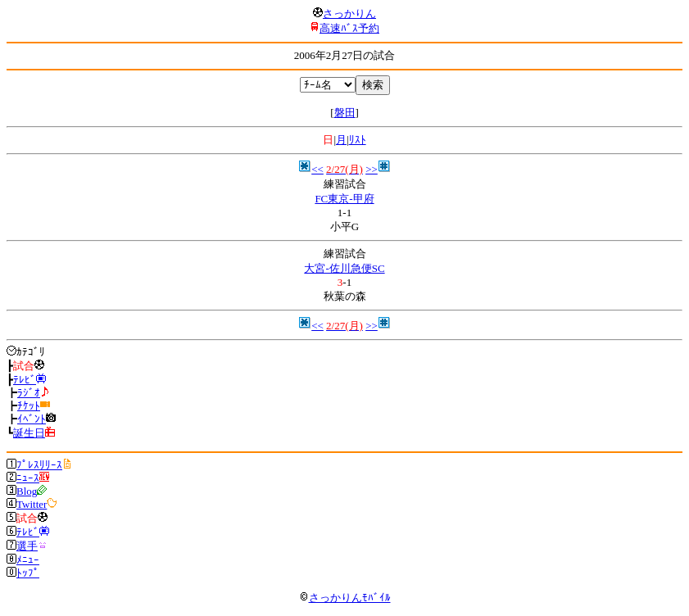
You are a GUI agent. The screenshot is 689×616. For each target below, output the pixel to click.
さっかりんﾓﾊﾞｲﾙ (345, 598)
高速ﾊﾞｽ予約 (349, 28)
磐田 (345, 113)
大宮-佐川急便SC (344, 268)
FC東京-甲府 (344, 199)
